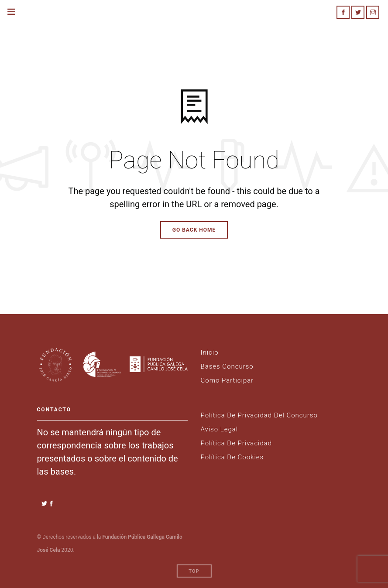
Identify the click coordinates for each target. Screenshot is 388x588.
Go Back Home (194, 230)
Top (194, 571)
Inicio (210, 352)
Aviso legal (220, 429)
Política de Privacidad (237, 443)
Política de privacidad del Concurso (259, 415)
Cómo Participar (227, 380)
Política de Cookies (232, 457)
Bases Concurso (227, 366)
